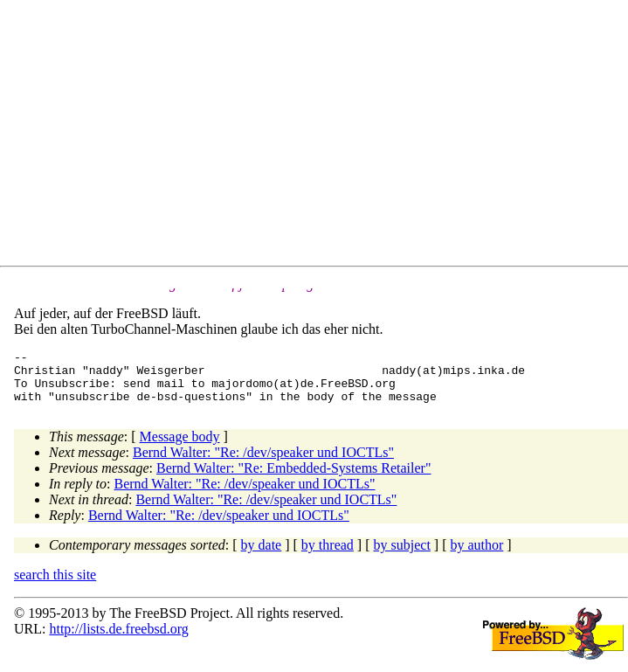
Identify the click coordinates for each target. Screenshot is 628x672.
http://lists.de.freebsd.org (118, 639)
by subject (402, 555)
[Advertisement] (321, 136)
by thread (328, 555)
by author (476, 555)
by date (262, 555)
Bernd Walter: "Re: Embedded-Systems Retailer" (294, 478)
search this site (55, 585)
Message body (180, 447)
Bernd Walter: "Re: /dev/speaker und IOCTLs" (263, 463)
